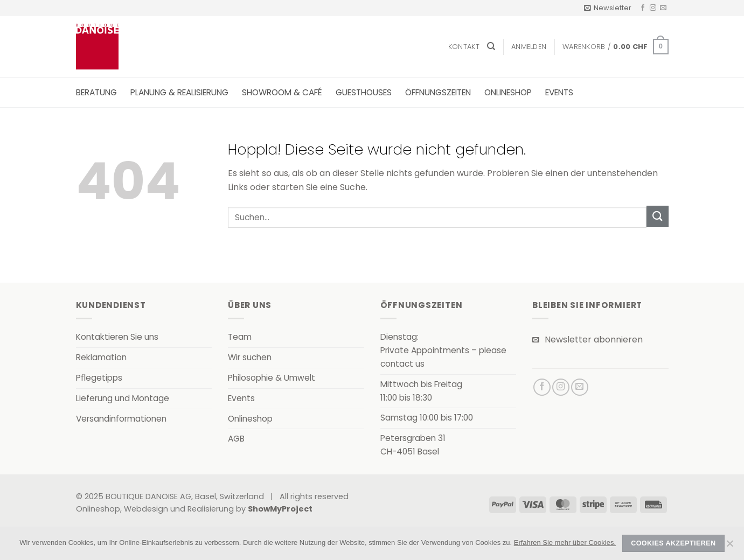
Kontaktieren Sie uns (117, 337)
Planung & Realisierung (179, 92)
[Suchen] (491, 46)
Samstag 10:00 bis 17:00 (427, 418)
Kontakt (464, 47)
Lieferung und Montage (123, 398)
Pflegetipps (99, 378)
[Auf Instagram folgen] (653, 8)
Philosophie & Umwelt (272, 378)
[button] (608, 8)
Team (240, 337)
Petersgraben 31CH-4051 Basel (413, 445)
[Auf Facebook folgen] (643, 8)
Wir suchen (250, 357)
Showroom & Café (282, 92)
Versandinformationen (121, 419)
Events (559, 92)
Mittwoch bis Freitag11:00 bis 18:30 (421, 391)
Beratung (96, 92)
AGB (236, 439)
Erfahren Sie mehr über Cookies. (565, 542)
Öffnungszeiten (438, 92)
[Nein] (729, 547)
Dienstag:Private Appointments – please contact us (443, 350)
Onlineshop (508, 92)
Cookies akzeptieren (673, 543)
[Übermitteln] (657, 216)
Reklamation (101, 357)
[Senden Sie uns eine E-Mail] (663, 8)
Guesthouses (364, 92)
